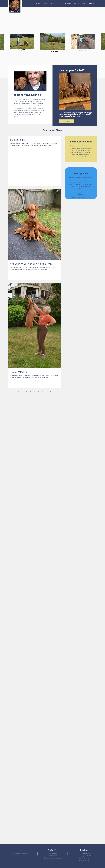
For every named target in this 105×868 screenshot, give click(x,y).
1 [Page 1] (26, 391)
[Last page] (51, 391)
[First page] (18, 391)
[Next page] (47, 391)
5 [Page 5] (43, 391)
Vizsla (16, 112)
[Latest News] (66, 121)
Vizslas (81, 152)
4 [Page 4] (39, 391)
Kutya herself (27, 112)
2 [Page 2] (31, 391)
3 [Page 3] (35, 391)
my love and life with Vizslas (34, 110)
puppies (17, 117)
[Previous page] (22, 391)
